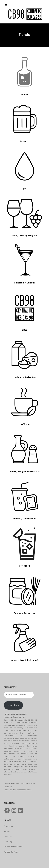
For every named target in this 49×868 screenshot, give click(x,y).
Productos (8, 826)
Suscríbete (13, 705)
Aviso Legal (9, 842)
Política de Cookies (12, 852)
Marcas (7, 831)
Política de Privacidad (13, 847)
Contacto (8, 836)
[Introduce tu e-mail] (19, 695)
